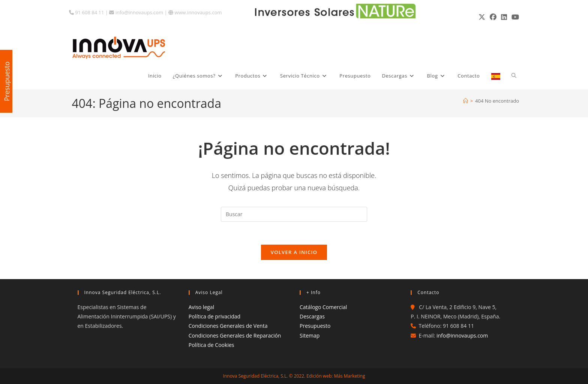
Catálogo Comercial (323, 307)
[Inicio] (466, 101)
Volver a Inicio (294, 252)
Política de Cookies (211, 345)
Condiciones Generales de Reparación (235, 335)
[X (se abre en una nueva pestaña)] (482, 17)
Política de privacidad (214, 316)
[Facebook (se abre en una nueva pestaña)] (493, 17)
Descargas (312, 316)
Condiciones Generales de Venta (228, 326)
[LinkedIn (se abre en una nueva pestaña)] (504, 17)
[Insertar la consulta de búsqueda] (294, 214)
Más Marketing (350, 376)
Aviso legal (201, 307)
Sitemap (310, 335)
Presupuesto (315, 326)
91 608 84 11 (86, 12)
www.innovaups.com (195, 12)
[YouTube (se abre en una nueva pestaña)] (514, 17)
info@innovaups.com (136, 12)
